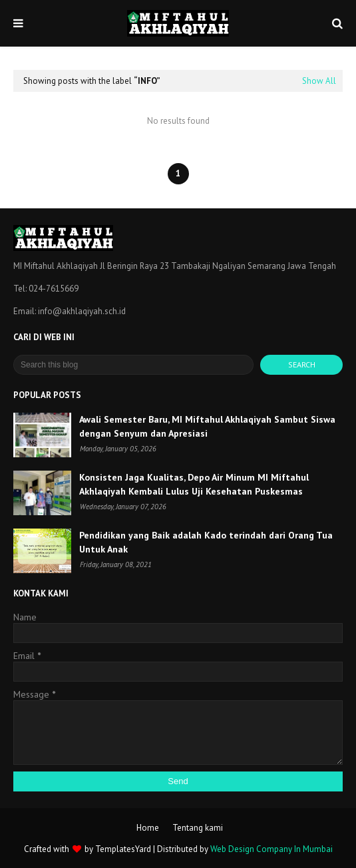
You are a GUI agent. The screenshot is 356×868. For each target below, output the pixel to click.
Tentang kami (198, 828)
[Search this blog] (133, 365)
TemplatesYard (123, 849)
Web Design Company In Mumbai (271, 849)
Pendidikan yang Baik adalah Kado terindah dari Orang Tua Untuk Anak (206, 542)
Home (148, 828)
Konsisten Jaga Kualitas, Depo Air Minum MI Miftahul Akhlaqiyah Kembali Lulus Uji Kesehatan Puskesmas (194, 484)
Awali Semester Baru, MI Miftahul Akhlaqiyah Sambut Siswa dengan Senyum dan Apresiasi (207, 426)
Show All (319, 81)
